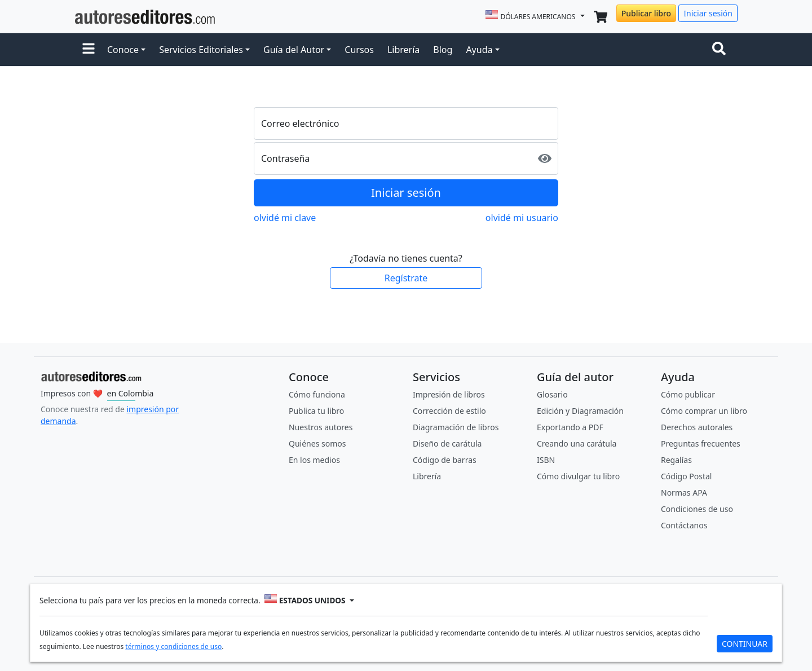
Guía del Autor (294, 50)
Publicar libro (646, 13)
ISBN (546, 460)
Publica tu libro (316, 411)
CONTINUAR (745, 644)
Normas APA (684, 493)
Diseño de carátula (447, 443)
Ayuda (479, 50)
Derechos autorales (697, 427)
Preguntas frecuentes (701, 443)
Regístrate (406, 278)
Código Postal (686, 476)
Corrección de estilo (449, 411)
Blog (443, 50)
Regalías (676, 460)
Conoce (123, 50)
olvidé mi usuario (522, 218)
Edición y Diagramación (580, 411)
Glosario (552, 394)
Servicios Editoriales (201, 50)
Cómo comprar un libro (704, 411)
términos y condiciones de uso (173, 646)
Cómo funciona (317, 394)
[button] (89, 50)
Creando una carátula (577, 443)
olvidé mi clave (285, 218)
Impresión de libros (449, 394)
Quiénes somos (317, 443)
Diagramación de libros (456, 427)
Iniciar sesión (708, 13)
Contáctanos (684, 525)
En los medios (314, 460)
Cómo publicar (688, 394)
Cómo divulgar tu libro (578, 476)
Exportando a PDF (570, 427)
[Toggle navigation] (721, 50)
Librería (403, 50)
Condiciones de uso (697, 509)
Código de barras (445, 460)
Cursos (359, 50)
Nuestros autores (321, 427)
